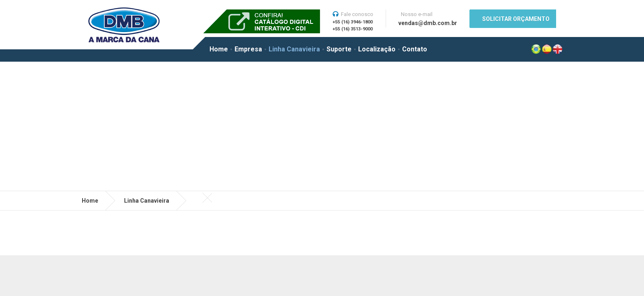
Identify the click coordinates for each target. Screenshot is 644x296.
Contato (415, 49)
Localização (377, 49)
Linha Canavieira (294, 49)
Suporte (339, 49)
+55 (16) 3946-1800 (353, 22)
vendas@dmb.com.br (428, 23)
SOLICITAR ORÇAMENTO (516, 19)
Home (219, 49)
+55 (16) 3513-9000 (353, 29)
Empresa (248, 49)
